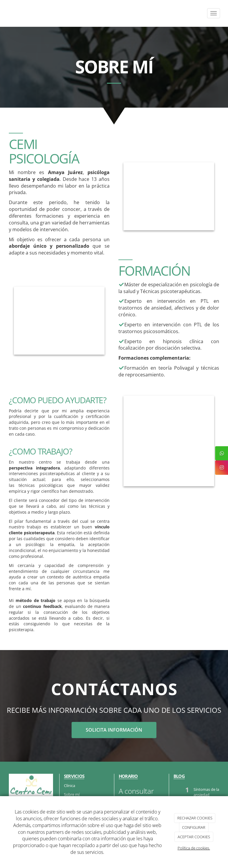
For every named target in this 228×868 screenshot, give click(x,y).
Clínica (70, 786)
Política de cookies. (194, 848)
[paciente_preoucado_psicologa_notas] (169, 441)
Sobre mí (72, 794)
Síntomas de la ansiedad (206, 792)
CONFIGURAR (194, 827)
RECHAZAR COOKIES (195, 818)
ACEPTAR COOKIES (194, 837)
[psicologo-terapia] (59, 321)
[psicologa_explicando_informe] (169, 196)
